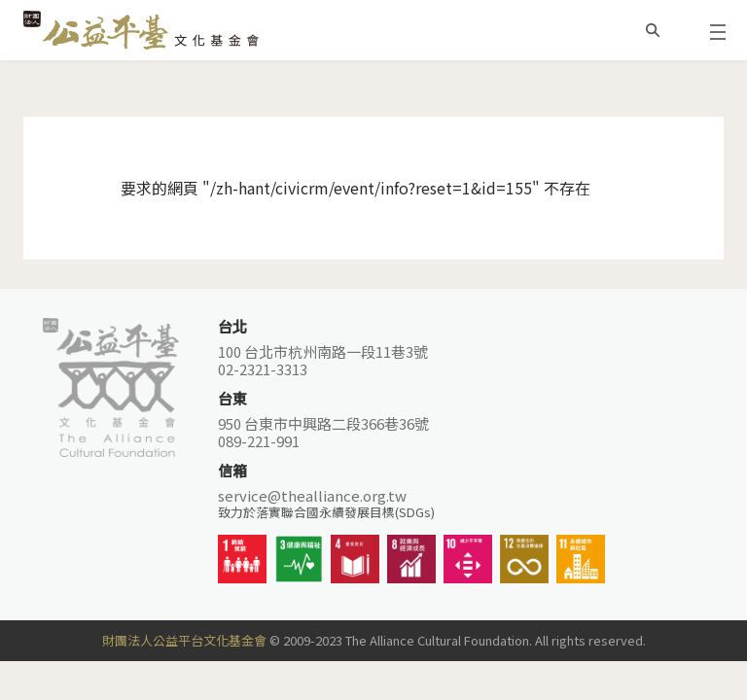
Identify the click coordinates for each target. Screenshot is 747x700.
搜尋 (652, 30)
